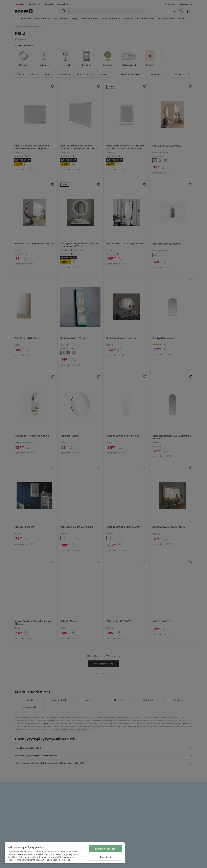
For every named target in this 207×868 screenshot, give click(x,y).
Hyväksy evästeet (105, 849)
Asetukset (105, 857)
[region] (65, 853)
